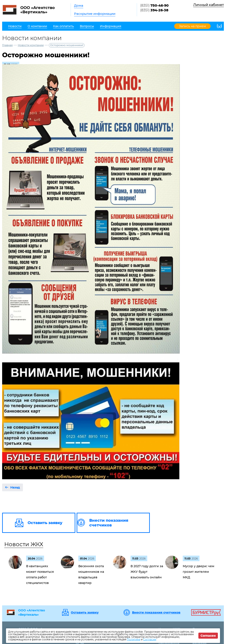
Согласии (150, 639)
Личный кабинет (209, 5)
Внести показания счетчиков (156, 612)
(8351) (154, 5)
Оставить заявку (85, 612)
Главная (7, 45)
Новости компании (31, 45)
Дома (79, 5)
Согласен (208, 636)
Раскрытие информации (95, 14)
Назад (15, 487)
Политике (134, 639)
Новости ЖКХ (24, 544)
